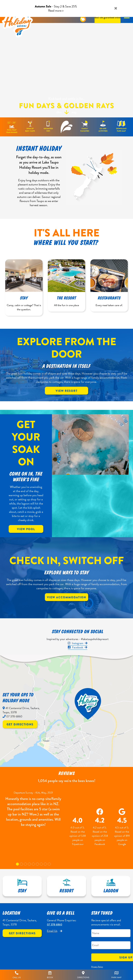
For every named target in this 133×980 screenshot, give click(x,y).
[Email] (111, 945)
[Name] (111, 933)
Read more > (56, 10)
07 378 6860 (55, 924)
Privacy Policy (97, 967)
